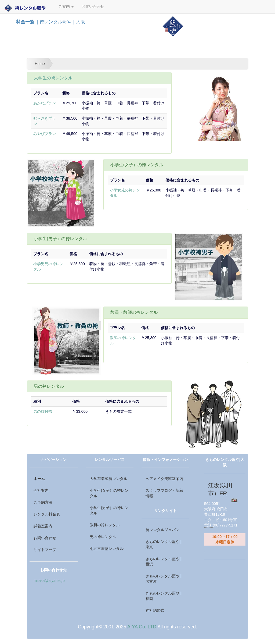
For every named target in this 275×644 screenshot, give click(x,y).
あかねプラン (45, 103)
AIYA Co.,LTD (142, 627)
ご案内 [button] (66, 7)
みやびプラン (45, 134)
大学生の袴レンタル (53, 78)
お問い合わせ (93, 7)
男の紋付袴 (43, 411)
